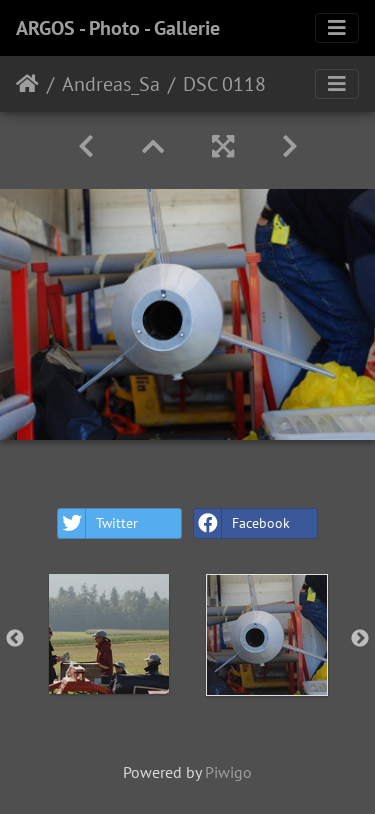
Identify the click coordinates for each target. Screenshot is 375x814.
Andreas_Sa (111, 84)
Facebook (242, 523)
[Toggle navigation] (337, 28)
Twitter (98, 523)
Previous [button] (15, 639)
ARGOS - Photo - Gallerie (118, 28)
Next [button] (360, 639)
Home (27, 84)
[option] (109, 634)
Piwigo (228, 772)
